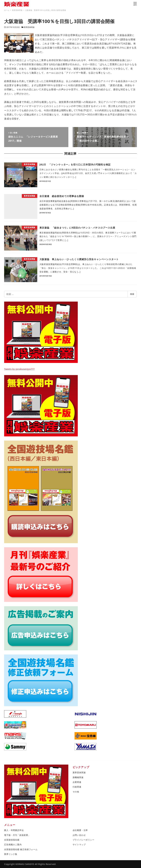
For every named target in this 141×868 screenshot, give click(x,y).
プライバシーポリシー (84, 840)
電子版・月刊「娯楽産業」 (17, 835)
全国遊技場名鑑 (12, 840)
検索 (132, 294)
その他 (76, 792)
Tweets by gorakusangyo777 (19, 369)
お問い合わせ (79, 835)
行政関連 (77, 787)
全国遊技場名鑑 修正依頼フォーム (21, 849)
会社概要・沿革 (80, 830)
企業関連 (77, 782)
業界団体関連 (29, 27)
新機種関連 (78, 777)
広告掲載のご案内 (13, 844)
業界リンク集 (11, 854)
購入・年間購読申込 (14, 830)
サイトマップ (79, 844)
